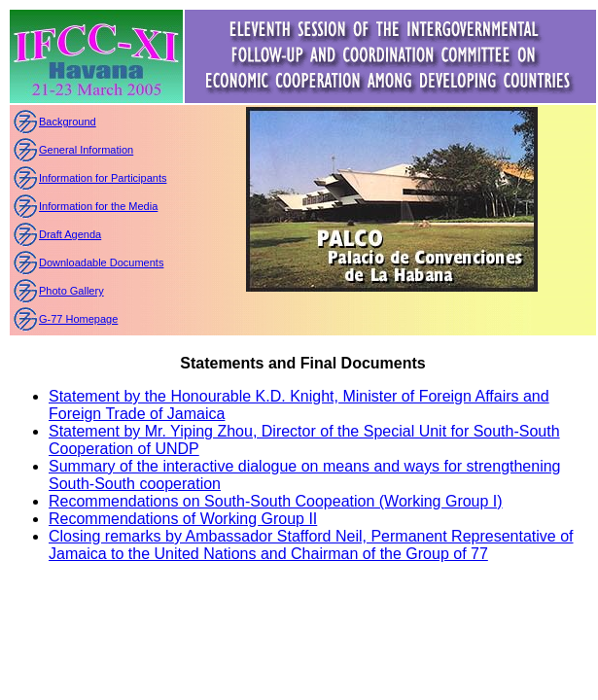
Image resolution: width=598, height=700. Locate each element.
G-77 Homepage (78, 319)
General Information (86, 150)
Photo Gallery (71, 291)
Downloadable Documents (101, 262)
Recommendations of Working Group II (183, 519)
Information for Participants (103, 178)
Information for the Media (98, 206)
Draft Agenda (70, 234)
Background (68, 122)
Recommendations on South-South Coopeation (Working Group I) (276, 501)
